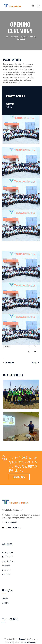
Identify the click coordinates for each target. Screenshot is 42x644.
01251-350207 (11, 523)
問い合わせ (6, 566)
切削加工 (5, 599)
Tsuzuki (22, 639)
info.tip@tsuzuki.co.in (13, 527)
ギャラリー (6, 570)
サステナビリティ (8, 561)
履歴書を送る (19, 477)
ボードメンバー (8, 557)
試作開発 (5, 603)
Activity (7, 347)
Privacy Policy (31, 642)
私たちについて (8, 552)
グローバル (6, 574)
